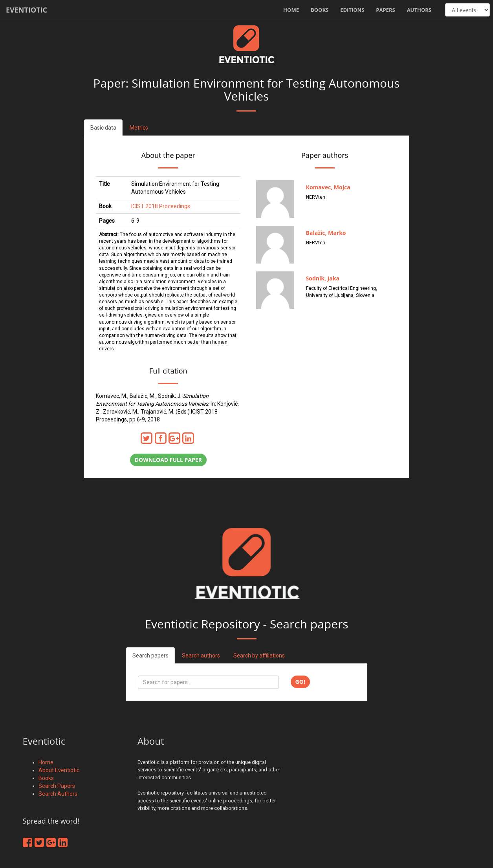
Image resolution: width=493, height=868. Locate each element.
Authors (419, 10)
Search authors (201, 656)
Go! (300, 682)
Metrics (139, 128)
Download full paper (168, 460)
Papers (385, 10)
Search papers (150, 656)
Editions (352, 10)
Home (291, 10)
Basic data (103, 128)
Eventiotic (27, 10)
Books (320, 10)
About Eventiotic (59, 770)
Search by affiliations (259, 656)
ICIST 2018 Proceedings (161, 206)
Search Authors (58, 794)
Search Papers (57, 786)
